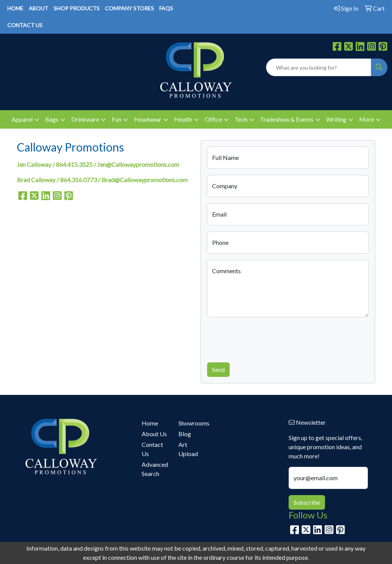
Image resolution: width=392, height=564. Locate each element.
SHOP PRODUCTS (77, 8)
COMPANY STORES (129, 8)
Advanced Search (155, 469)
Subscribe (307, 502)
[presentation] (265, 338)
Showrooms (192, 423)
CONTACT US (25, 25)
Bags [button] (52, 119)
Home (150, 423)
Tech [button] (241, 119)
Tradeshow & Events (287, 119)
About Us (154, 434)
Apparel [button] (22, 119)
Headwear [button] (148, 119)
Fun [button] (117, 119)
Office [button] (213, 119)
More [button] (367, 119)
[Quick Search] (319, 67)
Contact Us (152, 449)
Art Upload (188, 449)
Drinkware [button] (85, 119)
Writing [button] (336, 119)
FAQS (166, 8)
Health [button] (183, 119)
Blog (185, 434)
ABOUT (38, 8)
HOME (15, 8)
